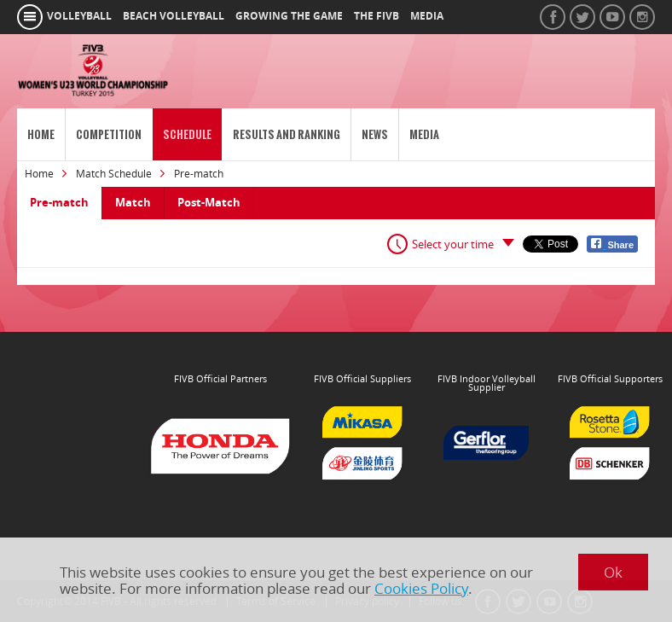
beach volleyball (174, 16)
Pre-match (59, 202)
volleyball (79, 16)
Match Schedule (114, 174)
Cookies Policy (421, 588)
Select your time (453, 244)
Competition (109, 134)
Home (41, 134)
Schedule (187, 134)
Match (133, 202)
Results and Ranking (287, 134)
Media (424, 134)
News (375, 134)
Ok (613, 572)
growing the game (289, 16)
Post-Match (209, 202)
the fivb (377, 16)
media (427, 16)
